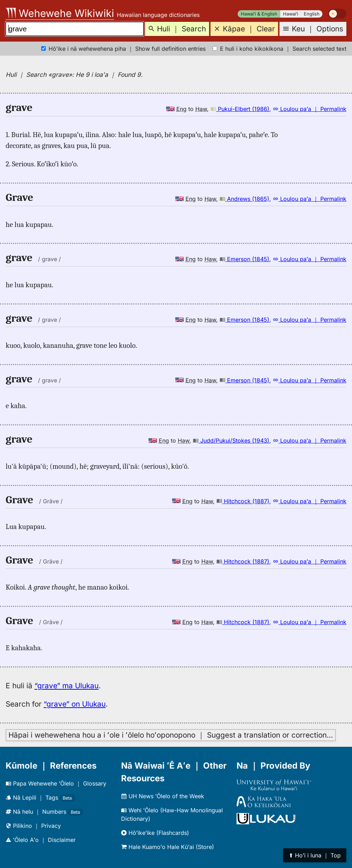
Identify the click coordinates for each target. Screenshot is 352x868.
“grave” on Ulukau (75, 704)
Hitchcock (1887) (243, 501)
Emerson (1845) (244, 259)
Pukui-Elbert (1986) (240, 109)
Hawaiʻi (291, 14)
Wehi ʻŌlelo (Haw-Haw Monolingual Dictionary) (172, 814)
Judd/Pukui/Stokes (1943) (231, 441)
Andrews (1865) (244, 199)
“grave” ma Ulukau (67, 686)
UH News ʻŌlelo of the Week (163, 796)
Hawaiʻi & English (259, 14)
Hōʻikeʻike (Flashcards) (155, 833)
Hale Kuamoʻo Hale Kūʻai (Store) (168, 847)
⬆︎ (315, 855)
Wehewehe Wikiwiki (60, 13)
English (312, 14)
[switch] (337, 14)
